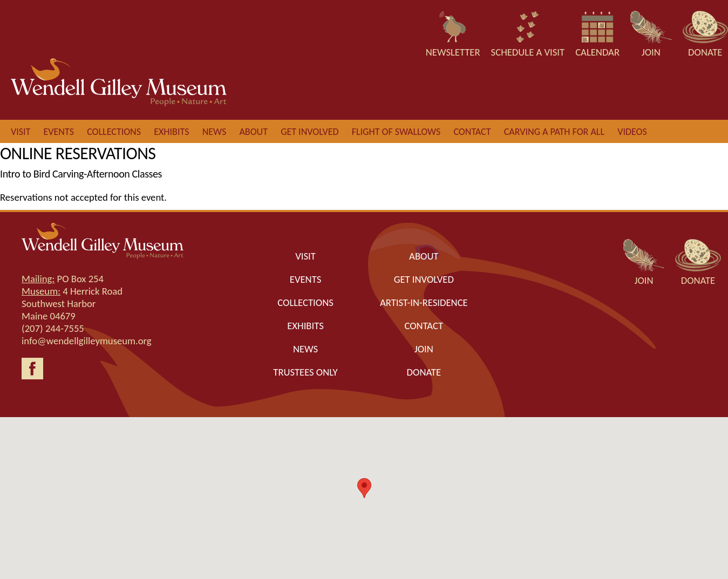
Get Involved (424, 279)
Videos (632, 132)
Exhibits (171, 132)
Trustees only (305, 372)
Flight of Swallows (396, 132)
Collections (114, 132)
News (215, 132)
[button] (364, 488)
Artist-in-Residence (424, 302)
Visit (21, 132)
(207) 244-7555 (53, 328)
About (253, 132)
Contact (472, 132)
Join (424, 349)
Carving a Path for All (554, 132)
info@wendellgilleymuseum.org (87, 341)
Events (59, 132)
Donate (424, 372)
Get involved (309, 132)
